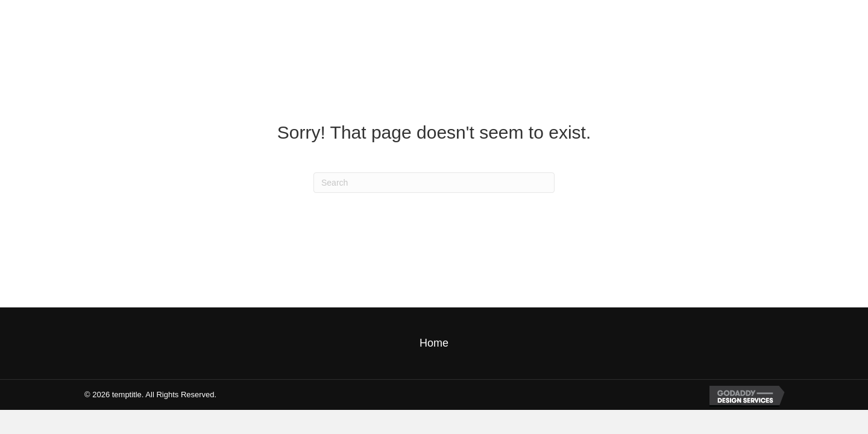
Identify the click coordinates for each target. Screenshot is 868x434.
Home (434, 343)
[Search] (434, 183)
